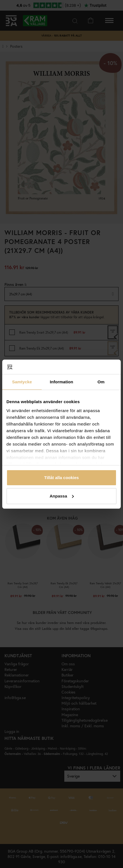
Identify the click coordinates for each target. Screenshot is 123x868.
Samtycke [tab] (22, 382)
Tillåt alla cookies (61, 478)
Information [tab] (61, 382)
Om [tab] (101, 382)
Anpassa (62, 496)
